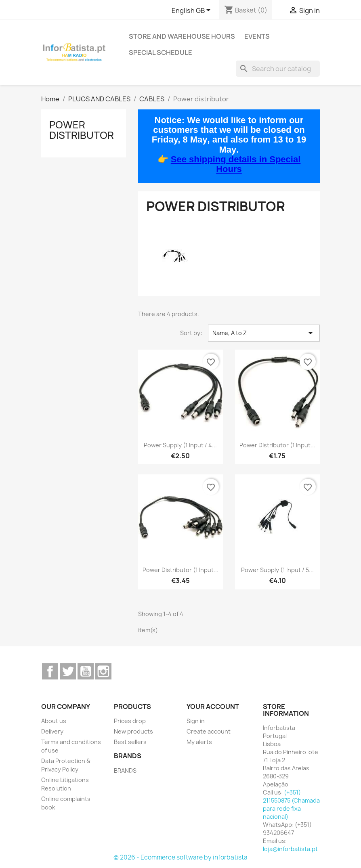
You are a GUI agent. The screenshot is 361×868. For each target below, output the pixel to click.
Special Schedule (161, 52)
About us (54, 721)
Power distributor (82, 130)
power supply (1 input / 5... (277, 570)
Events (257, 36)
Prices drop (130, 721)
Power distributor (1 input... (277, 445)
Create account (209, 731)
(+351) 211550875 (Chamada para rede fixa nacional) (291, 804)
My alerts (199, 742)
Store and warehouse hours (182, 36)
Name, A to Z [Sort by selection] (264, 333)
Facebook (50, 671)
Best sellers (130, 742)
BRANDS (125, 771)
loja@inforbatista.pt (290, 849)
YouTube (86, 671)
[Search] (278, 69)
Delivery (52, 731)
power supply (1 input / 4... (180, 445)
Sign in (196, 721)
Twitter (68, 671)
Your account (213, 707)
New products (133, 731)
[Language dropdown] (192, 11)
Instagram (103, 671)
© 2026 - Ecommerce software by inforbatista (180, 857)
